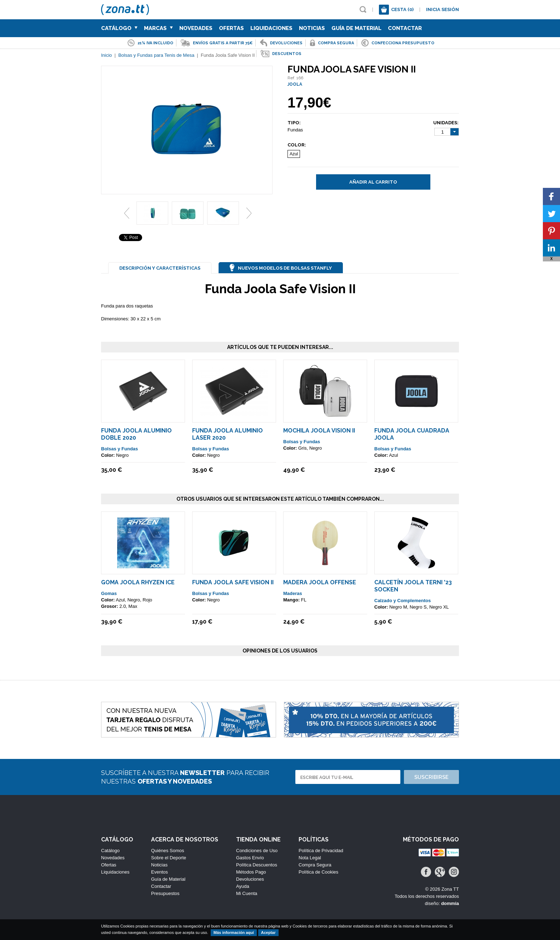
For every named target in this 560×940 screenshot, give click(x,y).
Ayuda (243, 886)
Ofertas (231, 28)
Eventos (159, 872)
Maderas (293, 593)
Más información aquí (234, 932)
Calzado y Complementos (402, 601)
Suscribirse (431, 777)
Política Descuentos (257, 865)
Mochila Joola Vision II (319, 431)
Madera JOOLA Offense (320, 582)
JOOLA (295, 84)
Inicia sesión (442, 9)
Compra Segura (315, 865)
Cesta (402, 9)
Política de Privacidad (321, 851)
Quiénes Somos (168, 851)
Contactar (405, 28)
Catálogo (119, 28)
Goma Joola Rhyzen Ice (138, 582)
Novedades (196, 28)
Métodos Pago (251, 872)
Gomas (109, 593)
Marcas (158, 28)
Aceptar (268, 932)
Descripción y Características (160, 268)
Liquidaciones (271, 28)
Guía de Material (356, 28)
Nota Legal (310, 858)
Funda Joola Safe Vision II (233, 582)
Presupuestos (165, 893)
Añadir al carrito (373, 182)
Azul (294, 154)
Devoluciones (250, 879)
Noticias (312, 28)
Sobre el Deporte (169, 858)
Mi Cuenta (247, 893)
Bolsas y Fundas (119, 449)
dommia (450, 903)
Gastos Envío (250, 858)
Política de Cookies (318, 872)
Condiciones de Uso (257, 851)
